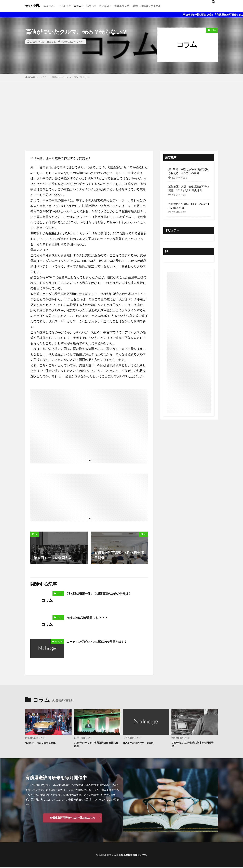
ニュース (48, 6)
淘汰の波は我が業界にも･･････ (90, 617)
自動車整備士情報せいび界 (133, 856)
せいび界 (59, 641)
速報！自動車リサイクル (147, 6)
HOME (32, 77)
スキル (90, 6)
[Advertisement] (122, 115)
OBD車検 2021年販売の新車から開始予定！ (194, 745)
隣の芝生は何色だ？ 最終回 (141, 743)
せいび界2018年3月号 (72, 42)
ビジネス (104, 6)
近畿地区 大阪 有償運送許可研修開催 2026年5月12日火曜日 (189, 188)
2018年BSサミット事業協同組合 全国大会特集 (97, 745)
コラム (78, 6)
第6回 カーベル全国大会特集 (44, 743)
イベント (64, 6)
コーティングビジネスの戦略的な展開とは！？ (102, 641)
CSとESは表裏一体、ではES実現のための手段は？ (104, 593)
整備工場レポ (122, 6)
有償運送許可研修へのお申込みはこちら (73, 818)
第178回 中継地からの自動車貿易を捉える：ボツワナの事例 (188, 171)
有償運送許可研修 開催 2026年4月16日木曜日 (189, 206)
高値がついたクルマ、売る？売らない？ (71, 77)
